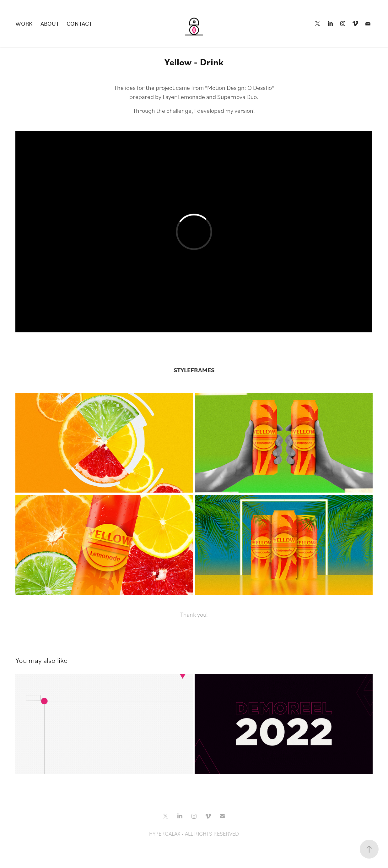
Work (24, 23)
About (50, 23)
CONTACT (79, 23)
